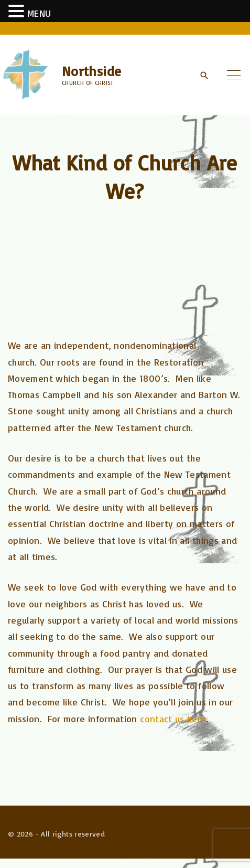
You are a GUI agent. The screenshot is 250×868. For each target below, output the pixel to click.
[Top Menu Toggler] (234, 75)
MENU (39, 13)
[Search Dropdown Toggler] (204, 76)
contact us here (173, 719)
